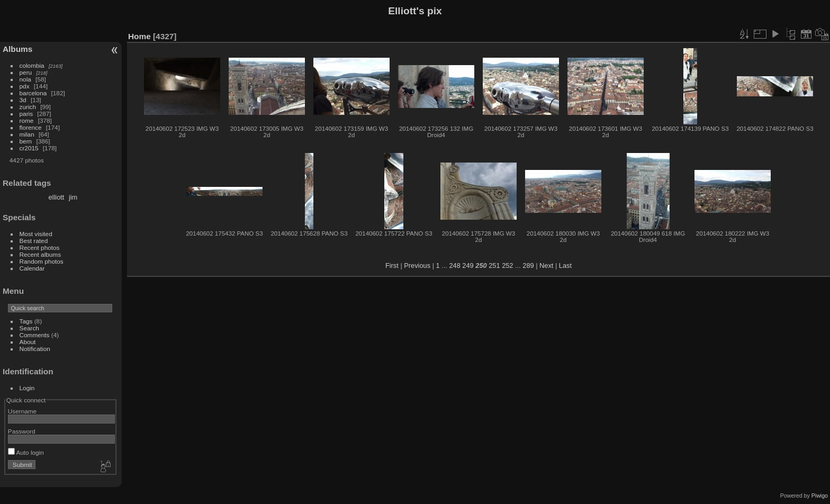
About (28, 342)
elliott (57, 197)
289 (528, 265)
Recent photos (40, 247)
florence (31, 127)
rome (27, 120)
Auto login (26, 452)
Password (22, 431)
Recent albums (40, 254)
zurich (28, 107)
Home (139, 36)
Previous (417, 265)
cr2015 (29, 148)
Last (565, 265)
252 (507, 265)
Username (22, 411)
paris (26, 114)
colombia (32, 65)
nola (25, 79)
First (392, 265)
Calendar (32, 268)
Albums (17, 49)
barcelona (33, 93)
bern (26, 141)
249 (468, 265)
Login (27, 388)
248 (454, 265)
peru (26, 72)
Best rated (34, 241)
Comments (35, 335)
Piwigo (820, 496)
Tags (26, 321)
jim (73, 197)
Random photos (42, 261)
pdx (25, 86)
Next (546, 265)
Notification (35, 349)
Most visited (36, 234)
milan (27, 134)
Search (29, 328)
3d (23, 100)
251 (494, 265)
